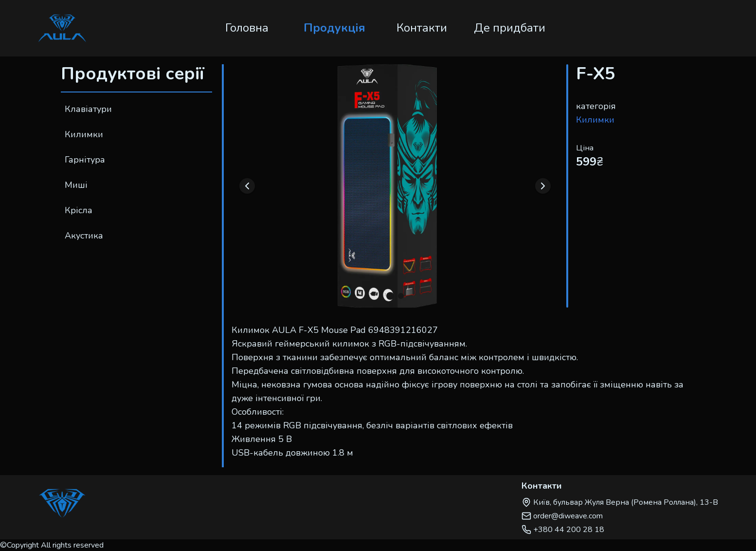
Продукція (334, 28)
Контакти (422, 28)
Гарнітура (85, 160)
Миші (76, 185)
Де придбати (510, 28)
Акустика (84, 236)
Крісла (79, 210)
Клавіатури (88, 109)
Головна (247, 28)
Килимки (84, 134)
